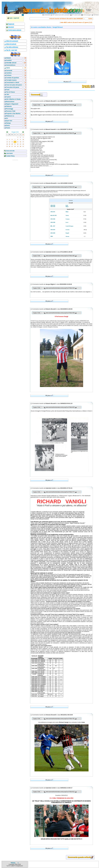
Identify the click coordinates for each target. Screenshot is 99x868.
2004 (54, 230)
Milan (67, 207)
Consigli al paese (11, 80)
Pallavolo (9, 106)
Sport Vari (9, 121)
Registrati (11, 24)
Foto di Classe (10, 92)
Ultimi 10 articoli (11, 44)
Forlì (67, 205)
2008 (54, 233)
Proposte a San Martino (13, 114)
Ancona (67, 236)
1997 (54, 226)
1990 (54, 207)
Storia (8, 125)
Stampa (8, 123)
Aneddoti (9, 60)
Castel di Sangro (69, 226)
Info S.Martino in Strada (13, 99)
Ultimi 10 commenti (12, 41)
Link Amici (9, 153)
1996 (54, 219)
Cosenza (68, 219)
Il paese (8, 97)
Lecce (67, 222)
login (11, 18)
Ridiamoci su (10, 116)
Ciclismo (9, 75)
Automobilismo (11, 65)
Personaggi (9, 109)
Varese (67, 215)
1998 (54, 222)
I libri (8, 94)
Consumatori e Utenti (12, 83)
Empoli (67, 233)
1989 (54, 205)
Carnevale (9, 71)
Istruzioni (11, 27)
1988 (52, 205)
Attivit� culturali (11, 63)
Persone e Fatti (11, 111)
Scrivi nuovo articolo (15, 30)
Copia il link (37, 105)
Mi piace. (67, 82)
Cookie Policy (10, 156)
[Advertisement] (15, 175)
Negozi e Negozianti (12, 104)
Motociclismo (10, 102)
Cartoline (9, 73)
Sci (7, 118)
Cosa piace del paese (12, 87)
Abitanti (8, 58)
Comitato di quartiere (12, 78)
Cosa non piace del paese (14, 85)
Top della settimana (12, 47)
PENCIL (13, 863)
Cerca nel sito (10, 151)
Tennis (8, 128)
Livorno (67, 230)
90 (53, 215)
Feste (8, 90)
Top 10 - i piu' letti (12, 50)
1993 (55, 215)
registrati (16, 18)
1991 (54, 212)
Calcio (8, 68)
